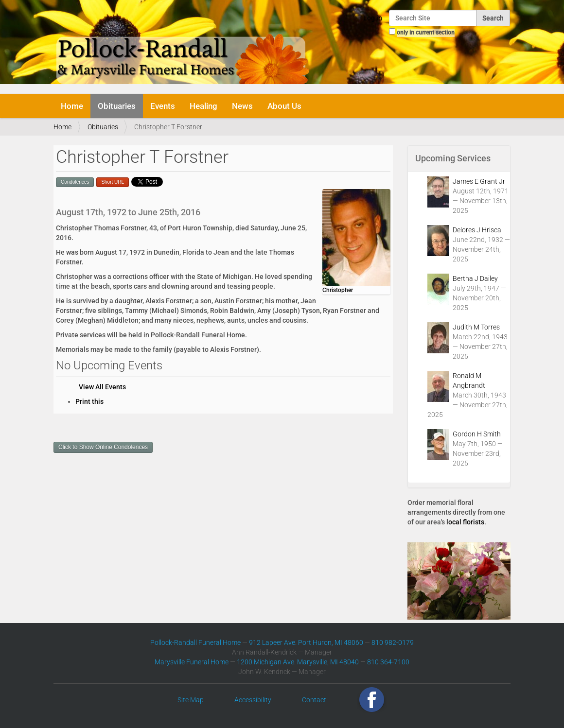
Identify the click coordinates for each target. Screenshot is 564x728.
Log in (373, 18)
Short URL (113, 182)
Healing (203, 106)
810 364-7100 (388, 662)
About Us (284, 106)
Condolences (75, 182)
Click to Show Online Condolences (103, 447)
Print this (89, 401)
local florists (465, 522)
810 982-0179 (393, 642)
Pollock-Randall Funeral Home (195, 642)
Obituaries (117, 106)
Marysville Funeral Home (192, 662)
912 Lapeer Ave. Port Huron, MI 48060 (306, 642)
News (242, 106)
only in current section (426, 33)
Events (163, 106)
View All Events (102, 387)
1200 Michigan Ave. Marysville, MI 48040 (298, 662)
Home (72, 106)
